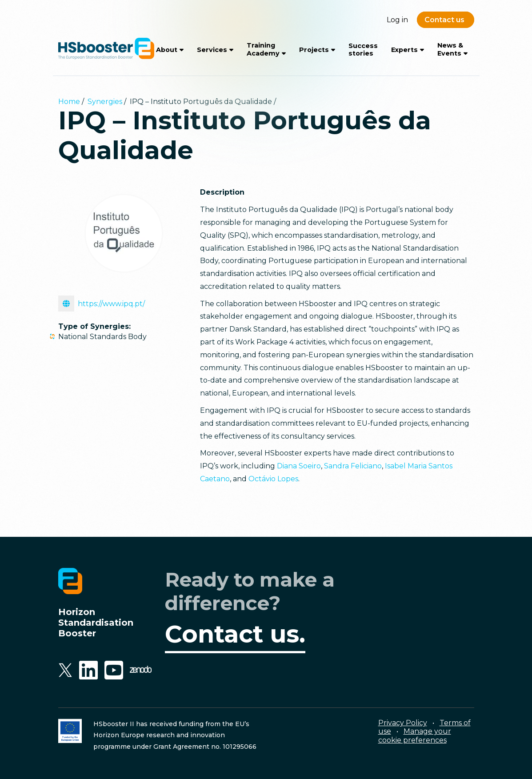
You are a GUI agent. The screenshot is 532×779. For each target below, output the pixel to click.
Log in (397, 20)
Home (69, 102)
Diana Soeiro (299, 466)
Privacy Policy (403, 723)
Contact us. (235, 634)
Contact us (444, 20)
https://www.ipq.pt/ (102, 304)
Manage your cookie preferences (415, 735)
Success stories (363, 50)
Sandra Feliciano (353, 466)
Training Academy (263, 49)
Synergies (105, 102)
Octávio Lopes (273, 479)
